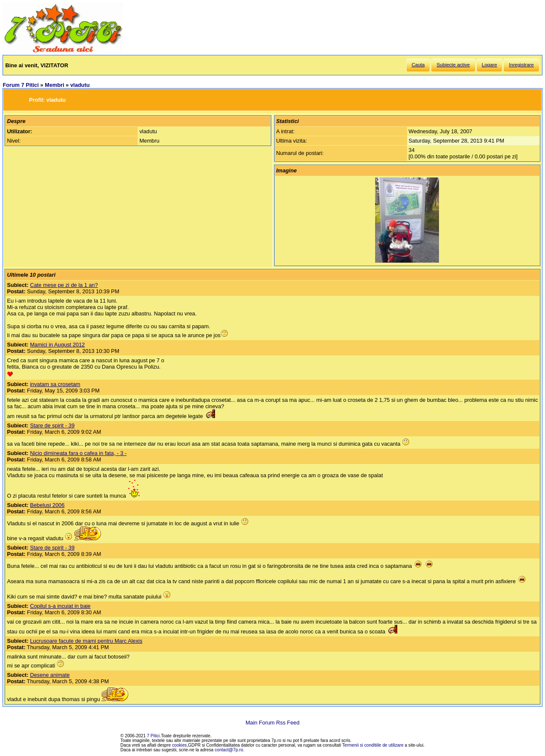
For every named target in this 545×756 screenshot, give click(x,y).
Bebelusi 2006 (47, 505)
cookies (179, 745)
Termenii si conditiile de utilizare (373, 745)
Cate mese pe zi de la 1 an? (64, 285)
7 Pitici (153, 736)
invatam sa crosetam (55, 384)
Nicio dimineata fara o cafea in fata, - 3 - (78, 453)
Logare (490, 65)
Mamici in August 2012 (57, 345)
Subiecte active (453, 65)
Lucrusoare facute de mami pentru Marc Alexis (86, 641)
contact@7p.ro (229, 750)
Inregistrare (521, 65)
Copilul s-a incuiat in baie (60, 606)
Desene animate (50, 675)
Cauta (418, 65)
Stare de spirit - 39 (52, 425)
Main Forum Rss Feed (273, 723)
